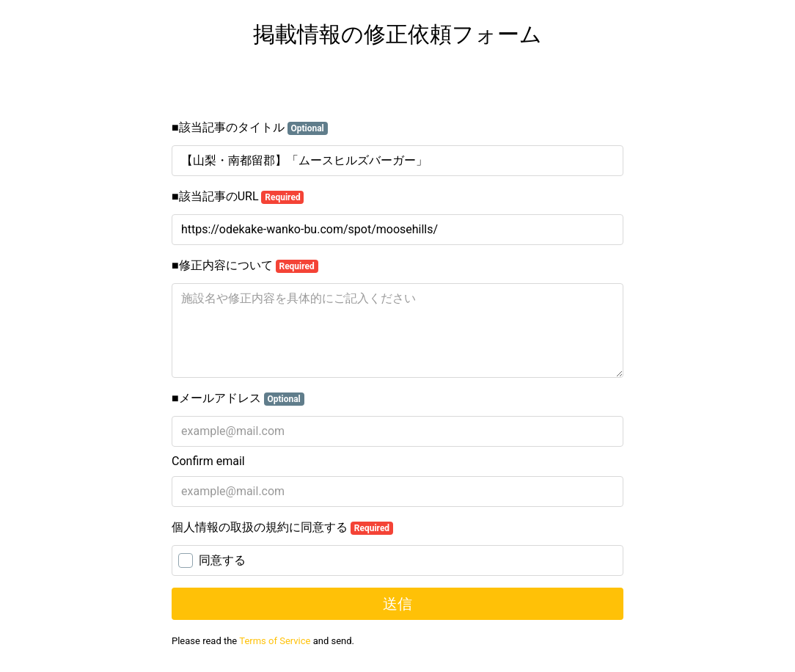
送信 (397, 604)
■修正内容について (245, 266)
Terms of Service (275, 641)
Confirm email (208, 461)
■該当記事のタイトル (250, 128)
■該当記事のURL (238, 197)
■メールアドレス (238, 398)
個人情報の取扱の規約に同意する (282, 527)
